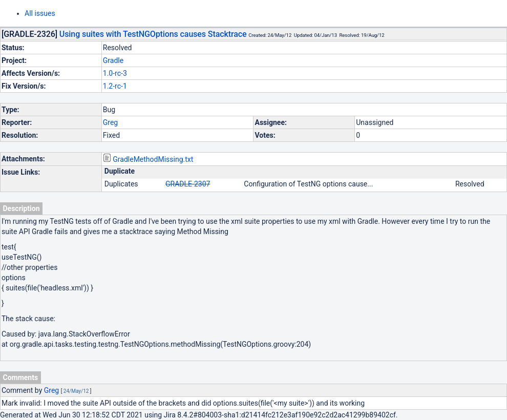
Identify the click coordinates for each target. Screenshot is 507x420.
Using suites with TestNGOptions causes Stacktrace (153, 34)
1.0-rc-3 (115, 73)
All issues (40, 13)
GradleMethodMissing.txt (153, 159)
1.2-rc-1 (115, 86)
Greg (110, 122)
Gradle (113, 60)
